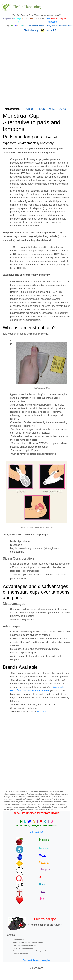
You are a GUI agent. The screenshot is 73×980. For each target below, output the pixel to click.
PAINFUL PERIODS (35, 109)
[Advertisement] (35, 71)
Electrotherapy (31, 30)
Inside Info (52, 30)
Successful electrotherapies (37, 960)
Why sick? (52, 26)
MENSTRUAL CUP (59, 109)
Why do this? (36, 832)
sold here (42, 712)
